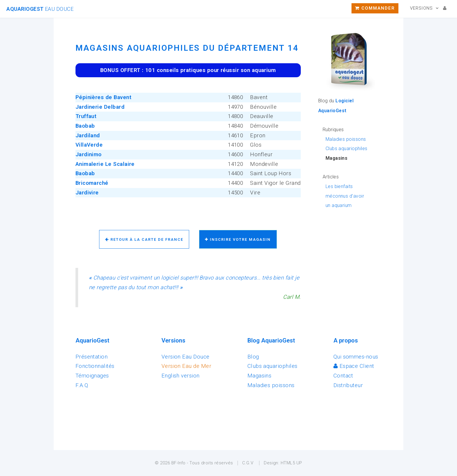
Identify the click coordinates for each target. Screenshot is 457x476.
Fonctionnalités (95, 366)
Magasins (260, 376)
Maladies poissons (346, 139)
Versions (421, 8)
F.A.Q (82, 385)
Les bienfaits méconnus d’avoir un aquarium (345, 196)
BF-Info (179, 463)
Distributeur (348, 385)
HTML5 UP (291, 463)
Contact (343, 376)
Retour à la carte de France (144, 239)
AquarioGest (40, 9)
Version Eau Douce (186, 357)
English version (181, 376)
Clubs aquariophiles (347, 149)
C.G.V (248, 463)
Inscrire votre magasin (238, 239)
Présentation (92, 357)
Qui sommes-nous (356, 357)
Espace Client (354, 366)
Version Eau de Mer (186, 366)
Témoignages (92, 376)
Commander (375, 8)
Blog (253, 357)
